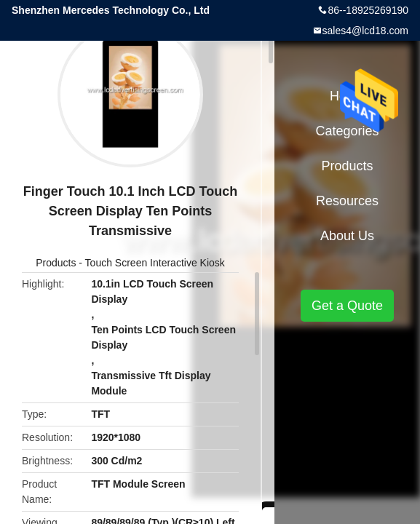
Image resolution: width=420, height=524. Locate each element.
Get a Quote (347, 306)
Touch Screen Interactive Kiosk (155, 263)
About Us (347, 236)
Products (56, 263)
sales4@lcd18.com (366, 31)
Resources (347, 201)
